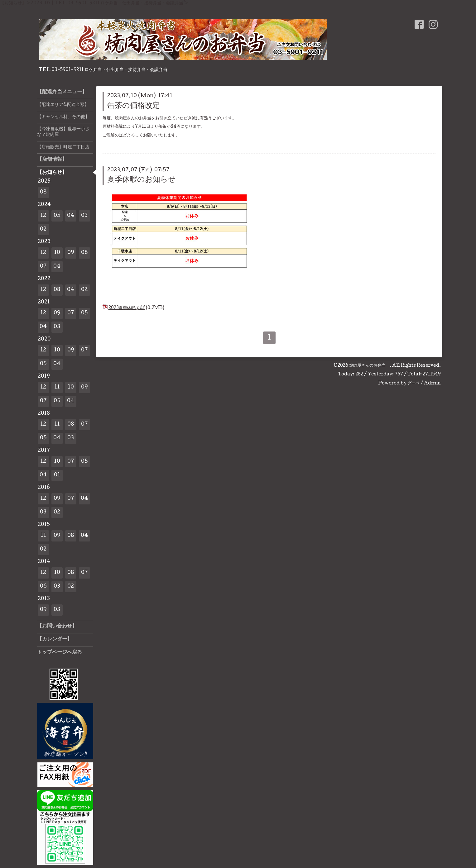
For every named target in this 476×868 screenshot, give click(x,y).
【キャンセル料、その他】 (63, 117)
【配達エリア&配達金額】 (63, 105)
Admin (432, 384)
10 (57, 253)
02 (43, 229)
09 (71, 253)
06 (43, 587)
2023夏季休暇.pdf (127, 308)
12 (43, 216)
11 (57, 387)
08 (43, 192)
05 (57, 216)
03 (84, 216)
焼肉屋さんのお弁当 (369, 366)
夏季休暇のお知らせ (142, 180)
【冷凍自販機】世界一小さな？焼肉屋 (63, 132)
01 (57, 475)
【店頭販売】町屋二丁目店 (63, 147)
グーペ (413, 384)
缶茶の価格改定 (134, 106)
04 (71, 216)
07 (43, 267)
